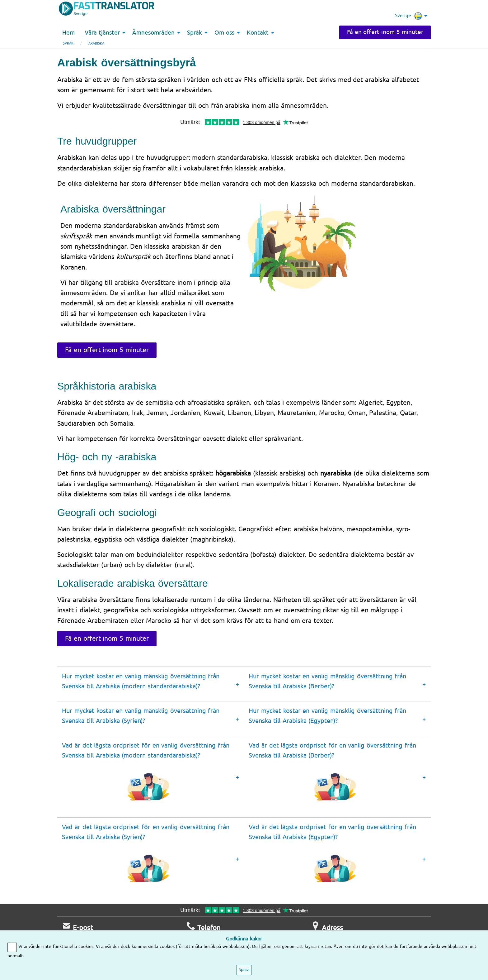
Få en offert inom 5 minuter (385, 32)
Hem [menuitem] (68, 33)
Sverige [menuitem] (408, 16)
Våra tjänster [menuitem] (102, 33)
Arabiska (96, 43)
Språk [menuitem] (195, 33)
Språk (68, 43)
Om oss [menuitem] (224, 33)
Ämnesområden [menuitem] (153, 33)
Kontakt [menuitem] (258, 33)
